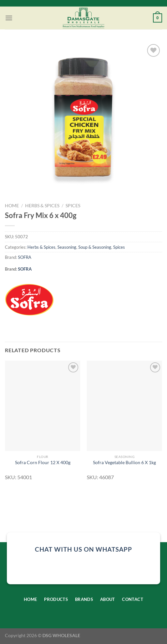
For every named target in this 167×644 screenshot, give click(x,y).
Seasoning (67, 247)
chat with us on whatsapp (83, 549)
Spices (73, 206)
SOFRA (25, 257)
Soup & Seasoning (95, 247)
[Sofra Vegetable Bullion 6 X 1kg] (124, 406)
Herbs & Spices (42, 206)
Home (12, 206)
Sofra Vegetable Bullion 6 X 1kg (124, 463)
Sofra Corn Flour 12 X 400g (43, 463)
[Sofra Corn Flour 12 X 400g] (43, 406)
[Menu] (9, 18)
